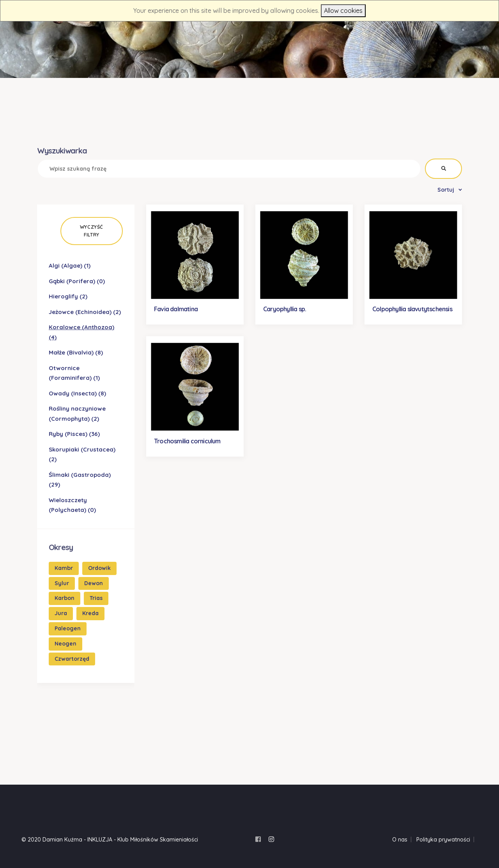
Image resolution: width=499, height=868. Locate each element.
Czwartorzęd (72, 659)
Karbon (65, 598)
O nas (400, 840)
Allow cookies (343, 11)
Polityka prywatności (443, 840)
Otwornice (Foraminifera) (74, 373)
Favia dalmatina (176, 309)
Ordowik (99, 568)
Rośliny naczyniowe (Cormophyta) (77, 414)
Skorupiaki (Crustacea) (82, 454)
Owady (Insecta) (77, 393)
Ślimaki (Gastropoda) (80, 480)
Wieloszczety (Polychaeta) (72, 505)
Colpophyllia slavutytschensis (412, 309)
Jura (61, 613)
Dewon (94, 583)
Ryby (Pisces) (74, 434)
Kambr (64, 568)
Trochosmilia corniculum (187, 441)
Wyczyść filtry (92, 231)
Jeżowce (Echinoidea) (85, 312)
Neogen (65, 644)
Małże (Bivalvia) (76, 352)
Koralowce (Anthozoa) (81, 332)
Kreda (90, 613)
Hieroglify (68, 296)
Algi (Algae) (70, 266)
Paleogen (68, 628)
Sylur (62, 583)
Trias (96, 598)
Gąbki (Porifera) (77, 281)
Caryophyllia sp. (285, 309)
